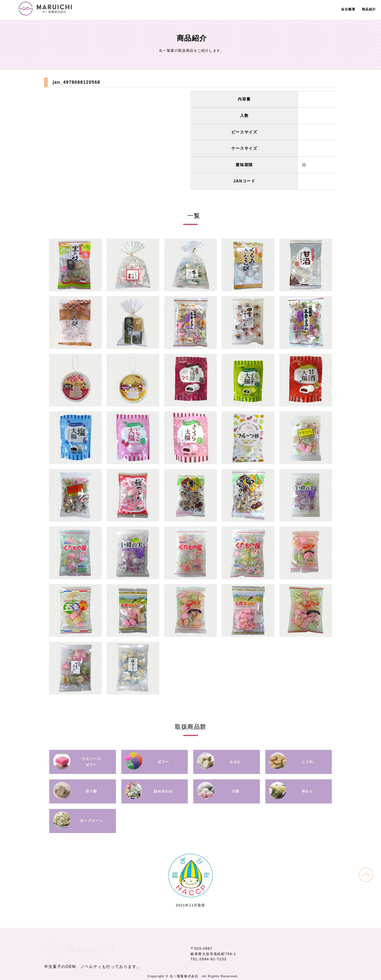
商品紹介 (369, 9)
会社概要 (348, 9)
